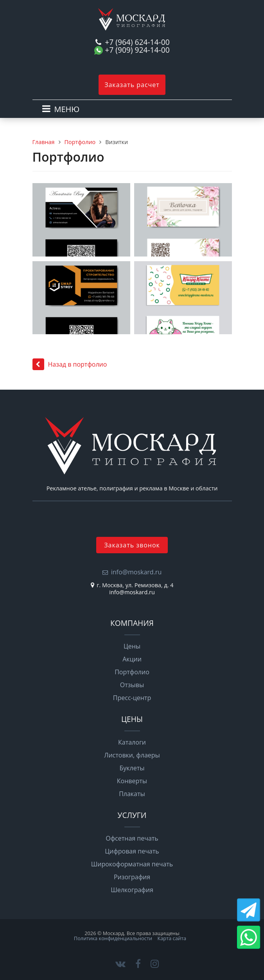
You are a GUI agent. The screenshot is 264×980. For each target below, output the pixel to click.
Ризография (132, 877)
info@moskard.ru (136, 572)
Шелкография (132, 890)
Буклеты (132, 768)
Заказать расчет (132, 85)
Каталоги (132, 742)
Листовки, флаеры (132, 755)
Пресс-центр (132, 698)
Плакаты (132, 794)
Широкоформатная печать (132, 864)
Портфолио (80, 142)
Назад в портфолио (70, 364)
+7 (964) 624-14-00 (137, 42)
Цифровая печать (132, 851)
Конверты (132, 781)
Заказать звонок (132, 545)
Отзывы (132, 685)
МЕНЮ (67, 109)
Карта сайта (172, 938)
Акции (132, 659)
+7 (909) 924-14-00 (137, 50)
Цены (132, 646)
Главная (44, 142)
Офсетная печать (132, 838)
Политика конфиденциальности (113, 938)
